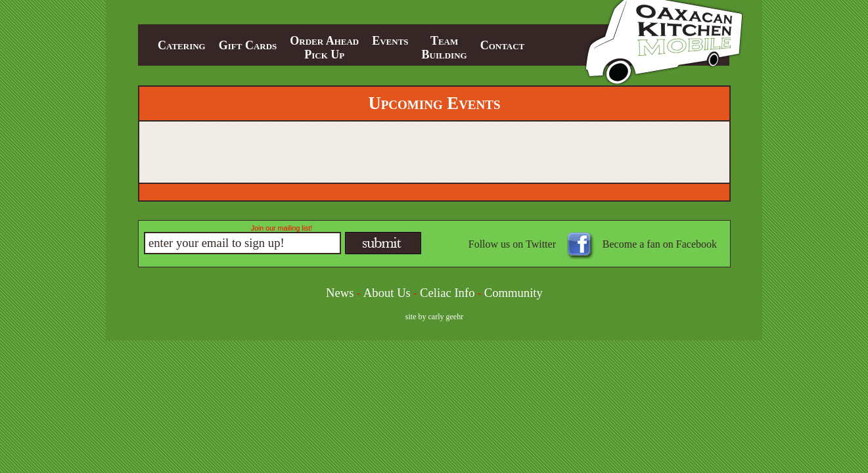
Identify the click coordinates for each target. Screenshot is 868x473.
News (340, 293)
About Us (387, 293)
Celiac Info (447, 293)
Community (514, 293)
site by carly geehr (434, 317)
